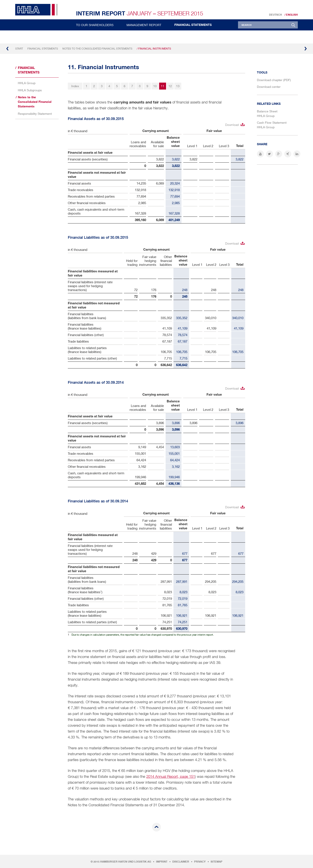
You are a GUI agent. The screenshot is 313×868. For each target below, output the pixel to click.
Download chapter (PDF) (274, 80)
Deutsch (276, 15)
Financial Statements (193, 25)
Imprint (162, 862)
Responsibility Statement (35, 114)
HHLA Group (27, 83)
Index (75, 86)
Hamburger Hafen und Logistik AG (126, 862)
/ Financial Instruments (154, 49)
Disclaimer (181, 862)
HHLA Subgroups (30, 90)
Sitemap (216, 862)
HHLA (38, 10)
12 (170, 86)
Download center (269, 87)
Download (232, 125)
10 (155, 86)
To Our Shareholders (95, 25)
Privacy (200, 862)
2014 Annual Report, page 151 (171, 776)
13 (178, 86)
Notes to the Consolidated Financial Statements (97, 49)
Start (19, 49)
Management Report (144, 25)
